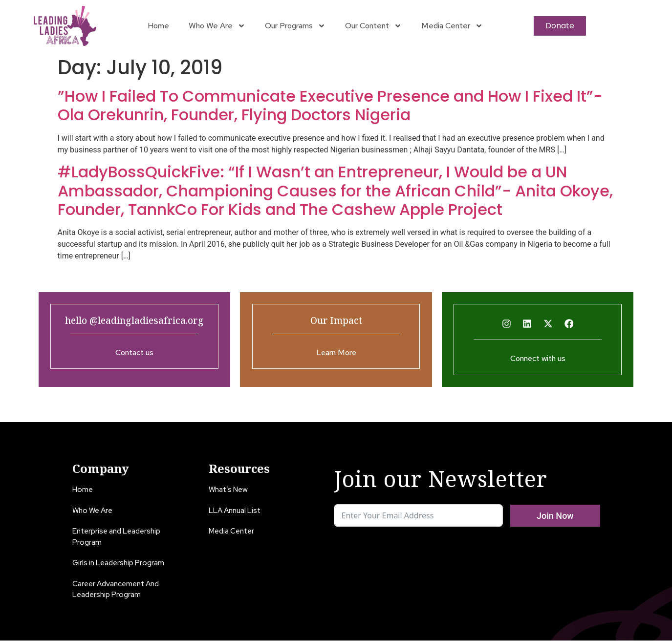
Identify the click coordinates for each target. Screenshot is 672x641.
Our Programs (295, 26)
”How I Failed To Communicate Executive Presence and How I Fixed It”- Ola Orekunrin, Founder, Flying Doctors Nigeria (330, 105)
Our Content (373, 26)
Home (158, 26)
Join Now (555, 516)
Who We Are (217, 26)
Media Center (452, 26)
